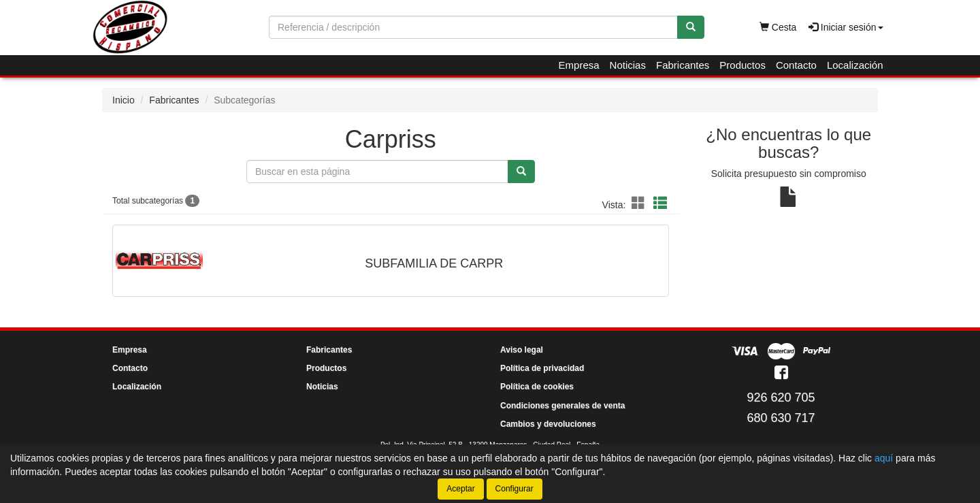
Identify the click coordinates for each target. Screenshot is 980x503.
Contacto (796, 65)
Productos (742, 65)
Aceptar (460, 489)
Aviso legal (522, 350)
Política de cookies (537, 387)
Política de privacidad (542, 368)
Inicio (124, 100)
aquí (884, 458)
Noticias (628, 65)
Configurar (514, 489)
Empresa (579, 65)
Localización (855, 65)
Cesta (778, 27)
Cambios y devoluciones (548, 424)
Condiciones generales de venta (562, 406)
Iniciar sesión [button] (846, 27)
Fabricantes (683, 65)
